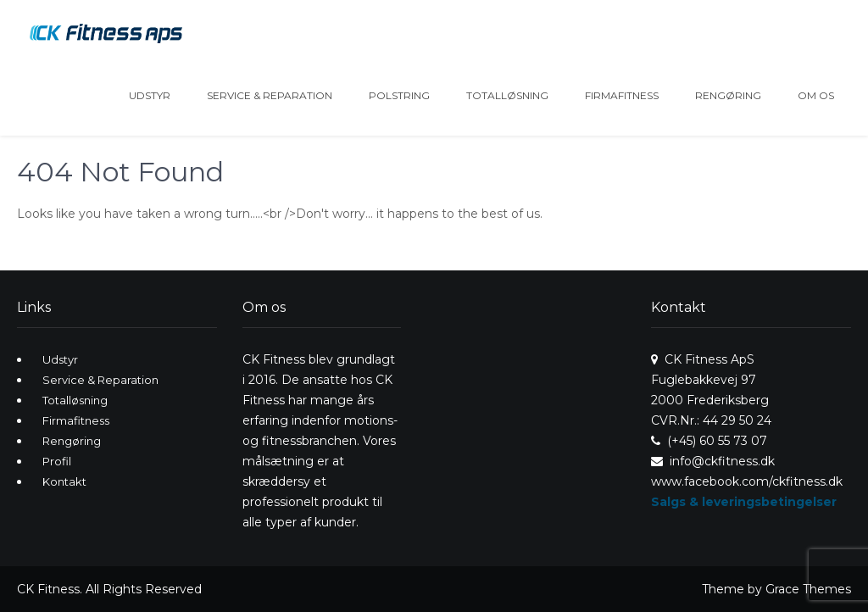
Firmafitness (622, 95)
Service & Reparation (270, 95)
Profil (57, 461)
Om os (816, 95)
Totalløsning (507, 95)
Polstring (399, 95)
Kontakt (64, 481)
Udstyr (150, 95)
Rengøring (728, 95)
